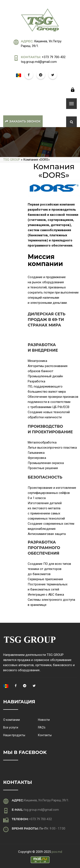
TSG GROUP (12, 160)
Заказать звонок (23, 121)
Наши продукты (14, 735)
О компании (12, 720)
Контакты (45, 735)
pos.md (57, 852)
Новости (44, 720)
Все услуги (11, 727)
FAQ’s (42, 727)
